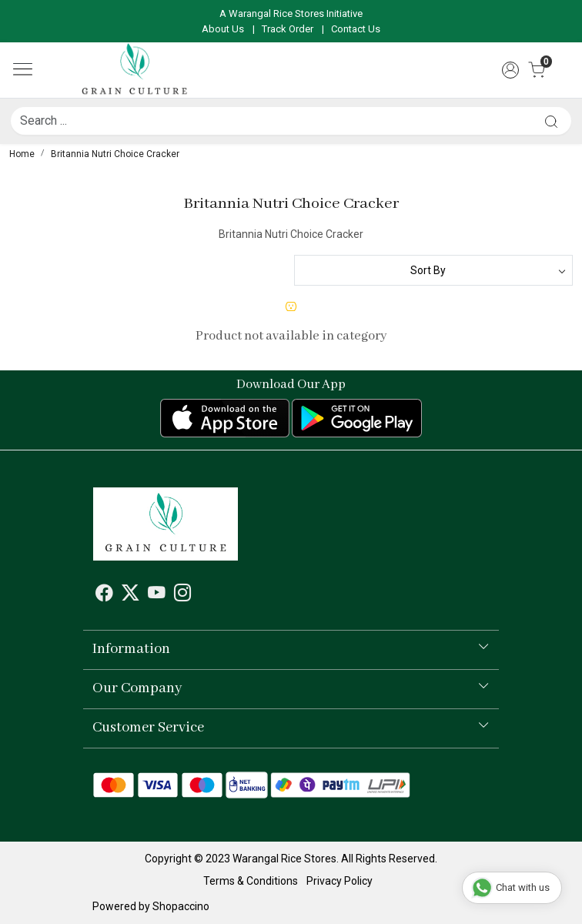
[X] (130, 595)
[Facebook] (104, 595)
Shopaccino (181, 906)
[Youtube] (157, 595)
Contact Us (356, 29)
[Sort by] (433, 270)
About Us (223, 29)
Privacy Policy (339, 881)
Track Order (288, 29)
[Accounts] (510, 70)
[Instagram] (183, 595)
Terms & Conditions (251, 881)
